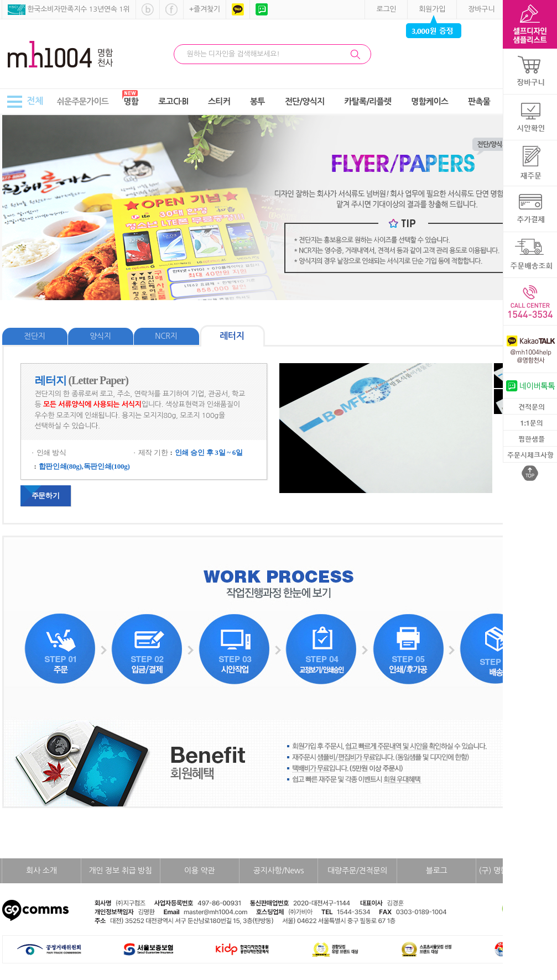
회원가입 (432, 9)
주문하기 (46, 496)
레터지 (232, 336)
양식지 (100, 336)
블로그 (437, 871)
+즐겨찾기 (205, 9)
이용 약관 (199, 871)
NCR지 (166, 336)
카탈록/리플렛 (368, 101)
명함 (131, 101)
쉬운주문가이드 (83, 101)
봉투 (257, 101)
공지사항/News (278, 871)
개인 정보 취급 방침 (121, 871)
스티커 (219, 101)
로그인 (386, 9)
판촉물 (479, 101)
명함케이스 (430, 101)
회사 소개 (41, 871)
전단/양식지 (305, 101)
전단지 (35, 336)
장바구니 (481, 9)
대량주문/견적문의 (357, 871)
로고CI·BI (173, 101)
